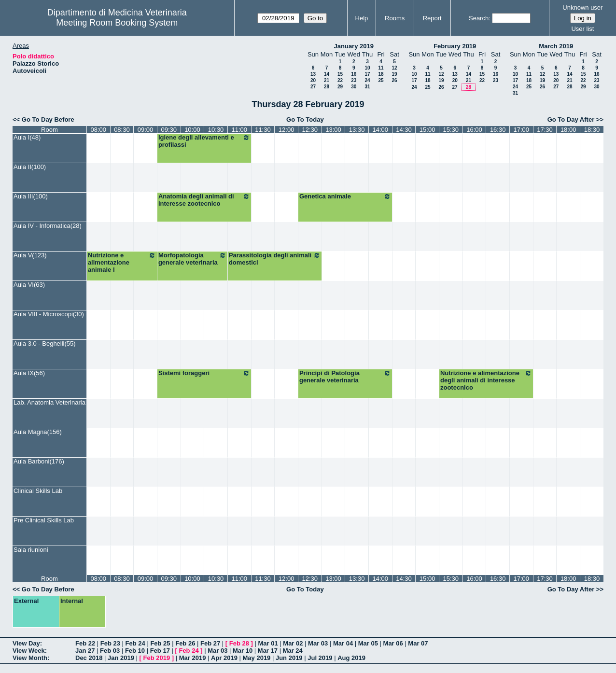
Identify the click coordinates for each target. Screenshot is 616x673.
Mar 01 (268, 643)
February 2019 (455, 46)
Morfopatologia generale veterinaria (192, 259)
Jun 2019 (289, 658)
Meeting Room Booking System (117, 23)
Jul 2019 (320, 658)
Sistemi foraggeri (204, 373)
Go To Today (305, 119)
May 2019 (257, 658)
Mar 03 (318, 643)
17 (367, 74)
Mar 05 (368, 643)
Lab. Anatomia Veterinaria (49, 402)
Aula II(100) (30, 167)
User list (582, 29)
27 (313, 87)
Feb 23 (110, 643)
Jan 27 (85, 651)
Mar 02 (293, 643)
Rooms (395, 18)
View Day (26, 643)
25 (381, 80)
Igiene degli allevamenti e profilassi (204, 141)
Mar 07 (418, 643)
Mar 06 (393, 643)
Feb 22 (85, 643)
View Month (30, 658)
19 (394, 74)
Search (479, 18)
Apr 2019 (224, 658)
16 (354, 74)
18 (381, 74)
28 (327, 87)
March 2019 (556, 46)
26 (394, 80)
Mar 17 (268, 651)
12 (394, 68)
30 (354, 87)
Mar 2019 (193, 658)
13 (313, 74)
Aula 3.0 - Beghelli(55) (45, 344)
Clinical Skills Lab (38, 491)
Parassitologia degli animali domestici (275, 259)
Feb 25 (160, 643)
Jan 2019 (121, 658)
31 (367, 87)
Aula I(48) (27, 137)
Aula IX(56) (29, 373)
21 (327, 80)
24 (367, 80)
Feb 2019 (157, 658)
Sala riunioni (31, 550)
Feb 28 (239, 643)
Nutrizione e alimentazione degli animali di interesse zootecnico (486, 380)
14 (327, 74)
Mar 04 (343, 643)
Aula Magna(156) (38, 432)
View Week (29, 651)
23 (354, 80)
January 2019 (354, 46)
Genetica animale (345, 196)
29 (340, 87)
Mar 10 (243, 651)
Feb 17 (160, 651)
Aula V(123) (30, 255)
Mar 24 (293, 651)
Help (362, 18)
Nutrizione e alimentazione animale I (122, 262)
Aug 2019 (351, 658)
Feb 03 (110, 651)
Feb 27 (210, 643)
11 (381, 68)
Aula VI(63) (29, 285)
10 (367, 68)
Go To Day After (571, 119)
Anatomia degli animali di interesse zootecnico (204, 200)
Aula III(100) (31, 196)
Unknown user (582, 7)
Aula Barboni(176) (39, 461)
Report (432, 18)
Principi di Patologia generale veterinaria (345, 377)
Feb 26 (185, 643)
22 (340, 80)
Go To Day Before (48, 119)
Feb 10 (135, 651)
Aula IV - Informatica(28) (48, 226)
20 (313, 80)
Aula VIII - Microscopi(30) (49, 314)
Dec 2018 (89, 658)
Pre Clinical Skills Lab (44, 520)
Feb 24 (135, 643)
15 (340, 74)
